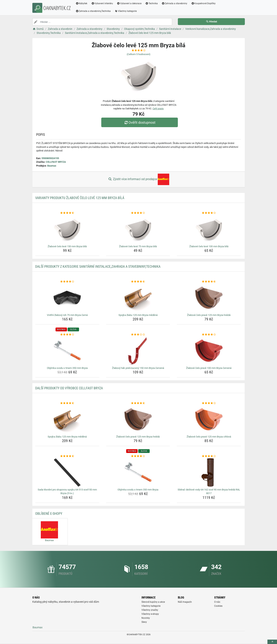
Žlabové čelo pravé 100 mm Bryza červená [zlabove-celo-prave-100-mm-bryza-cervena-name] (209, 368)
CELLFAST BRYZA (56, 162)
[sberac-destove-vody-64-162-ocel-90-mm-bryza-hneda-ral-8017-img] (209, 472)
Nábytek (82, 3)
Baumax (52, 166)
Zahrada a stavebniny (174, 3)
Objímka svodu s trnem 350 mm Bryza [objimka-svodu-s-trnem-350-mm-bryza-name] (67, 368)
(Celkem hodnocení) (139, 54)
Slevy (144, 622)
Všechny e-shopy (150, 614)
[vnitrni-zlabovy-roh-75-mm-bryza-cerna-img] (67, 298)
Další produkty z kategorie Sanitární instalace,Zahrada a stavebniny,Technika (98, 266)
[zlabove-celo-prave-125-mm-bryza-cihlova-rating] (209, 403)
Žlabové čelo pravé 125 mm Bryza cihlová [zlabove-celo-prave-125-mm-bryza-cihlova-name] (209, 437)
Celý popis (158, 109)
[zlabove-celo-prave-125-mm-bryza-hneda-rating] (209, 282)
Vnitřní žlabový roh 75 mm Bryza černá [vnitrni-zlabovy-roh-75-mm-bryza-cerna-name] (67, 315)
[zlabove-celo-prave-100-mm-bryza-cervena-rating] (209, 335)
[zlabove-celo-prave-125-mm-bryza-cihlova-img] (209, 420)
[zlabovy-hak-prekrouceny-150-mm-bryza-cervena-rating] (138, 335)
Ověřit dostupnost (139, 122)
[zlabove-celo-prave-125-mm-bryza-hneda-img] (209, 298)
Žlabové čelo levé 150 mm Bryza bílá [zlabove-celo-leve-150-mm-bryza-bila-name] (67, 246)
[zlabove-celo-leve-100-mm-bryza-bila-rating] (209, 213)
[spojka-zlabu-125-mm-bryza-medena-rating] (138, 282)
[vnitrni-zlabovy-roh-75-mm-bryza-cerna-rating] (67, 282)
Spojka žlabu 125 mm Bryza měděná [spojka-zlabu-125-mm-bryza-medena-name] (138, 315)
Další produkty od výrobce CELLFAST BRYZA (69, 388)
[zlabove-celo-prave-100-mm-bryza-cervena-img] (209, 351)
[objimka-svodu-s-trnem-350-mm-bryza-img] (67, 351)
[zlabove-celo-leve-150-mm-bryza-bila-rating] (67, 213)
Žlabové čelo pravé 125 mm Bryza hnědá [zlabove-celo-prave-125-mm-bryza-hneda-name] (209, 315)
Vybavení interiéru (102, 3)
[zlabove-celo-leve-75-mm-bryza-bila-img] (138, 229)
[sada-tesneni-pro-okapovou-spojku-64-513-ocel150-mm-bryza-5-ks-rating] (67, 456)
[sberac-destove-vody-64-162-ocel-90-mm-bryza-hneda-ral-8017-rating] (209, 456)
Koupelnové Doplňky (203, 3)
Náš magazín (185, 602)
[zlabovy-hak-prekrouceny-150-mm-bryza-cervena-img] (138, 351)
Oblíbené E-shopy (49, 513)
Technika (152, 3)
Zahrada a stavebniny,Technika (93, 11)
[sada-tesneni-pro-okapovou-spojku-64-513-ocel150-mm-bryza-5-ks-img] (67, 472)
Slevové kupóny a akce (153, 602)
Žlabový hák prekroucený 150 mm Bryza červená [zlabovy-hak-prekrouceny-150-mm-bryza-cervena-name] (138, 368)
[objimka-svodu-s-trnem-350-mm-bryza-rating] (67, 335)
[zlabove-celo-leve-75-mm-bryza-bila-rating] (138, 213)
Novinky (146, 618)
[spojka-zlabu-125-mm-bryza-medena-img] (138, 298)
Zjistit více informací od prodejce (138, 179)
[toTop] (272, 642)
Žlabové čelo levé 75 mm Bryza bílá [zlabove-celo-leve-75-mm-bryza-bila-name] (138, 246)
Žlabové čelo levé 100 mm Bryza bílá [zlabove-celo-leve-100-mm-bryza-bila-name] (209, 246)
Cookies (218, 606)
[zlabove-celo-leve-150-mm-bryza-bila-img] (67, 229)
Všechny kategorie (126, 11)
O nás (217, 602)
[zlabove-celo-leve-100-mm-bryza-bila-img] (209, 229)
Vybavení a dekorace (129, 3)
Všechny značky (150, 610)
